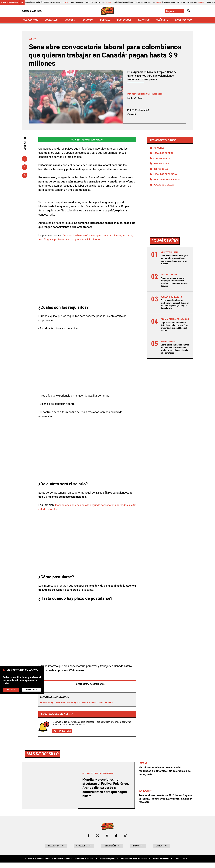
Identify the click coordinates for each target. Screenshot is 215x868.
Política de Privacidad (90, 859)
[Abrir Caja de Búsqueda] (189, 11)
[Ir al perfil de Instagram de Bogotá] (107, 836)
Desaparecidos (162, 165)
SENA (115, 703)
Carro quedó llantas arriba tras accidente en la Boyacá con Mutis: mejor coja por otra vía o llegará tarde (174, 355)
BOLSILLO (105, 20)
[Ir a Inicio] (108, 11)
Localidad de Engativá (166, 175)
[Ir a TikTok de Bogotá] (116, 836)
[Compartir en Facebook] (25, 159)
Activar (11, 689)
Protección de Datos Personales (143, 859)
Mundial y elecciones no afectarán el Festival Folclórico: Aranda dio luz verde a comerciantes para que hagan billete (106, 788)
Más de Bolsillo (43, 754)
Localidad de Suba (164, 154)
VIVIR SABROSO (183, 20)
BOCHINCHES (124, 20)
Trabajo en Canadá (64, 703)
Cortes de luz (162, 170)
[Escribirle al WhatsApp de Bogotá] (126, 836)
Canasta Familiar (10, 2)
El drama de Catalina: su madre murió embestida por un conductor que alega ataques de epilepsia (174, 308)
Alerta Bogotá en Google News (87, 684)
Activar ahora (63, 731)
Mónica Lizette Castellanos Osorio (149, 94)
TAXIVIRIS (70, 20)
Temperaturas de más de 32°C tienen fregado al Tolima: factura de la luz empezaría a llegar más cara (162, 799)
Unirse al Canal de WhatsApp (87, 140)
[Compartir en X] (25, 168)
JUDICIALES (52, 20)
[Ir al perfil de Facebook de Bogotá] (89, 836)
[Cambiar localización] (174, 11)
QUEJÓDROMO (31, 20)
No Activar (31, 690)
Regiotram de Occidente (167, 181)
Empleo (45, 703)
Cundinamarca (162, 159)
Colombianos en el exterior (94, 703)
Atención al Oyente (115, 859)
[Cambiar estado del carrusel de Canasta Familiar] (22, 2)
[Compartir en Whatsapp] (25, 176)
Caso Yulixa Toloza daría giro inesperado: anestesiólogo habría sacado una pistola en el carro (173, 262)
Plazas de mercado (165, 186)
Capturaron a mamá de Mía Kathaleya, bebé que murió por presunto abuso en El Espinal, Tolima (174, 333)
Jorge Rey (159, 148)
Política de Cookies (172, 859)
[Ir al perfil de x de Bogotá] (97, 836)
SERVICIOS (143, 20)
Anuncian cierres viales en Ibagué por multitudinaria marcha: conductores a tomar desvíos (174, 286)
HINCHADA (88, 20)
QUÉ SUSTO (162, 20)
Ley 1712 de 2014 (107, 864)
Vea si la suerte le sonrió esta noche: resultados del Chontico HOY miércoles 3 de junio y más (166, 771)
